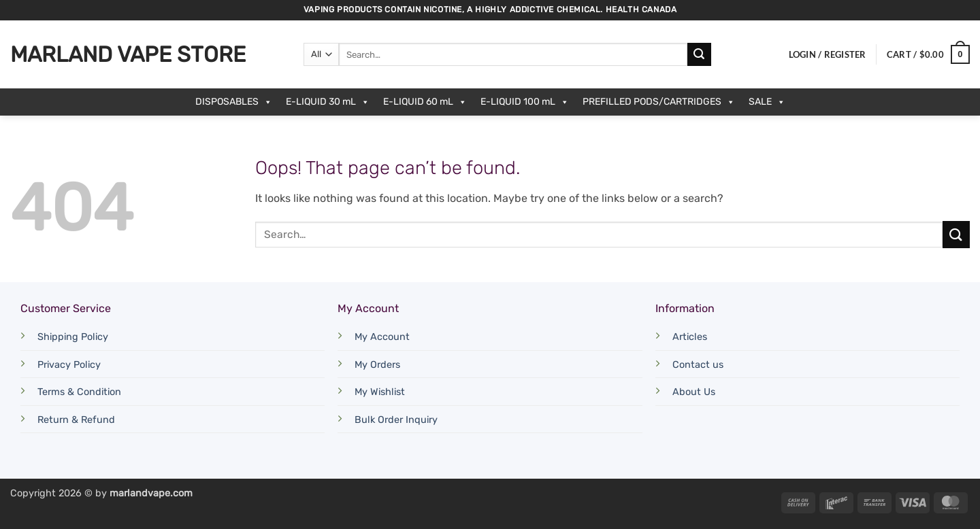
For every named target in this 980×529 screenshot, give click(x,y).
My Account (382, 337)
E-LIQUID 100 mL (525, 102)
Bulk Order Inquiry (396, 420)
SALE (767, 102)
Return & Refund (76, 420)
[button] (828, 54)
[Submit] (699, 54)
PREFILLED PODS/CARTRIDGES (659, 102)
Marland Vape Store (128, 54)
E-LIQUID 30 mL (328, 102)
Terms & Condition (79, 392)
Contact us (698, 365)
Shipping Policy (73, 337)
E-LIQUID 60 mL (425, 102)
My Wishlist (380, 392)
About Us (694, 392)
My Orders (377, 365)
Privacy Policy (69, 365)
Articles (690, 337)
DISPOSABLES (234, 102)
